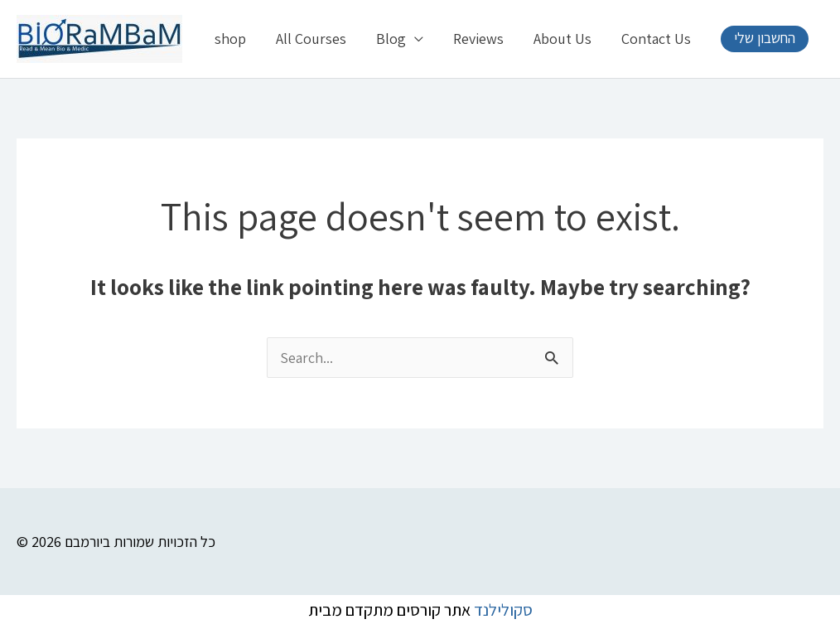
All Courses (311, 39)
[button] (765, 39)
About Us (562, 39)
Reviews (478, 39)
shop (230, 39)
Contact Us (656, 39)
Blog (391, 39)
